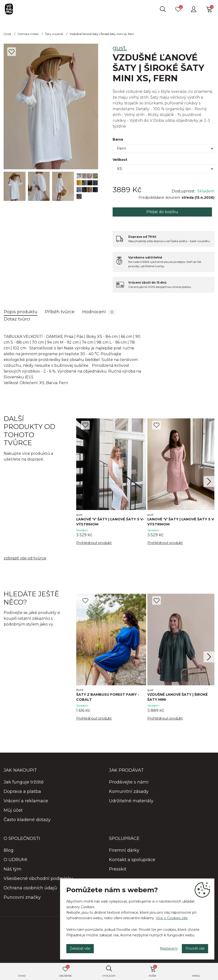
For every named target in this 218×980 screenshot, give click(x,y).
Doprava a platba (22, 793)
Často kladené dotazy (27, 821)
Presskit (118, 871)
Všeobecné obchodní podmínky (38, 880)
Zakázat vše (83, 947)
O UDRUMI (15, 861)
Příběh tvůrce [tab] (60, 312)
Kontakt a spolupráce (132, 861)
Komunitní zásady (129, 793)
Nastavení (161, 947)
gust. (120, 48)
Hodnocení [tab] (99, 312)
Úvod (22, 976)
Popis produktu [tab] (21, 312)
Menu (196, 976)
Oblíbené (65, 971)
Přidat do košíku (162, 212)
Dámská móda (28, 34)
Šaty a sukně (54, 34)
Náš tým (13, 871)
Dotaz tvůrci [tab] (17, 319)
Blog (9, 852)
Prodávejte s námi (129, 784)
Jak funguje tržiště (24, 784)
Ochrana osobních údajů (30, 890)
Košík (153, 971)
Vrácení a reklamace (26, 803)
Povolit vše (192, 947)
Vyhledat (109, 976)
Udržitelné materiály (131, 803)
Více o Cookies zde (172, 916)
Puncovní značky (22, 899)
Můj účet (13, 812)
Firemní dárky (124, 852)
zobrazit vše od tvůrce (25, 559)
